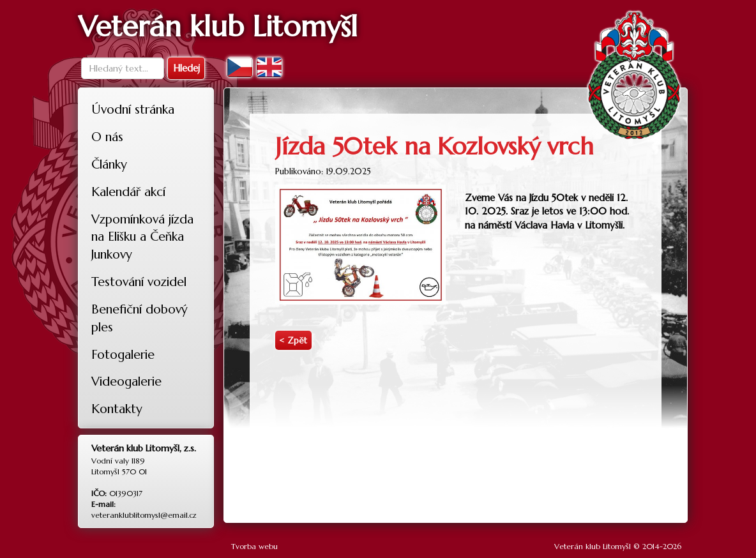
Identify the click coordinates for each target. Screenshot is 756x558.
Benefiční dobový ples (140, 318)
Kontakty (117, 409)
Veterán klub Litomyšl (593, 546)
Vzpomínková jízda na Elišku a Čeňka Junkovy (142, 237)
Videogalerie (126, 381)
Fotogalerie (123, 354)
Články (109, 164)
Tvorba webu (254, 546)
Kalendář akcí (128, 192)
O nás (107, 137)
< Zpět (293, 341)
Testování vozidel (139, 282)
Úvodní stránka (133, 109)
